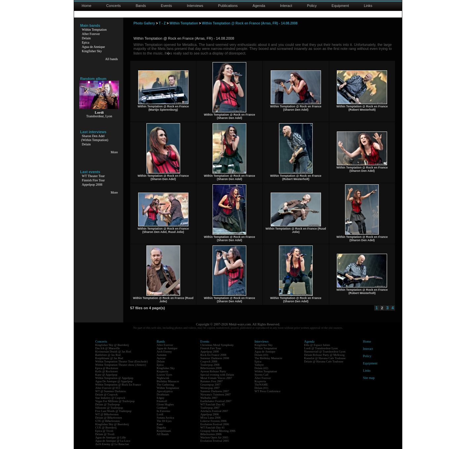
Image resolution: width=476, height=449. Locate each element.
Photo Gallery (144, 23)
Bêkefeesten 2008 (211, 368)
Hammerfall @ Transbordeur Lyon (325, 352)
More (114, 152)
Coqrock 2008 (209, 361)
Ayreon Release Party (213, 371)
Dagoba (161, 428)
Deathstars (163, 394)
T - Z (162, 23)
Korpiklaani (164, 431)
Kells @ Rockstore (106, 371)
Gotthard (162, 408)
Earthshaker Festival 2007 (216, 401)
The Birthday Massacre (268, 358)
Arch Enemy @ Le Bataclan (112, 444)
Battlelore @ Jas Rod (108, 355)
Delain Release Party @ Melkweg (324, 355)
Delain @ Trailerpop (107, 404)
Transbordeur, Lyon (99, 116)
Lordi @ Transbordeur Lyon (321, 348)
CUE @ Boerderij (106, 428)
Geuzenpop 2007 (210, 385)
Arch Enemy (164, 352)
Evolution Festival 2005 (215, 441)
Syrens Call (261, 375)
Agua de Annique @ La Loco (113, 441)
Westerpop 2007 (210, 388)
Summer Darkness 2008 (215, 358)
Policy (312, 6)
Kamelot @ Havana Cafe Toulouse (325, 358)
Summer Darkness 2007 (215, 391)
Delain (86, 38)
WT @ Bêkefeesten (107, 414)
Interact (286, 6)
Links (368, 6)
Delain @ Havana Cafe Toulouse (324, 361)
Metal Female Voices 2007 (216, 378)
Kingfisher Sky (92, 51)
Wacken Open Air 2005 (214, 437)
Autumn (162, 355)
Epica (86, 42)
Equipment (340, 6)
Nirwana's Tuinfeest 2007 (216, 394)
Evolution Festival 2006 (215, 424)
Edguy (161, 398)
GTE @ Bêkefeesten (107, 421)
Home (86, 6)
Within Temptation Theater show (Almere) (121, 365)
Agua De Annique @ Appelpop (114, 381)
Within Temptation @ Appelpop (114, 378)
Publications (228, 6)
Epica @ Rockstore (107, 368)
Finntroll (162, 401)
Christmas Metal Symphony (217, 345)
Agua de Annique (94, 47)
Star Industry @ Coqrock (110, 398)
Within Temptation (94, 30)
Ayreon (161, 358)
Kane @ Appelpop (106, 375)
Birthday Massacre (168, 381)
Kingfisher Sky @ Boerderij (112, 345)
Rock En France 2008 (213, 355)
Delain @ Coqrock (106, 394)
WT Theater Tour (93, 176)
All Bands (163, 434)
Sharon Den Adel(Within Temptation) (95, 138)
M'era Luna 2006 (211, 418)
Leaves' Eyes (164, 375)
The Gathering (165, 385)
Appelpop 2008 (92, 185)
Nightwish (163, 378)
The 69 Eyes (164, 421)
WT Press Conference (268, 391)
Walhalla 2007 (209, 398)
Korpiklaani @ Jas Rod (109, 358)
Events (167, 6)
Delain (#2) (261, 368)
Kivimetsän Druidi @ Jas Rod (113, 352)
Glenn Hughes (165, 404)
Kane (160, 424)
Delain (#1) (261, 388)
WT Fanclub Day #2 (213, 404)
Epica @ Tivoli (104, 431)
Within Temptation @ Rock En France (118, 385)
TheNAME (261, 385)
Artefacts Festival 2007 (214, 411)
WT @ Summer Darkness (111, 391)
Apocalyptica (165, 391)
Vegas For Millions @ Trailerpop (115, 401)
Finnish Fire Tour (94, 180)
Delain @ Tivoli (105, 434)
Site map (369, 378)
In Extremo (163, 411)
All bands (112, 59)
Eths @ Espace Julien (317, 345)
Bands (141, 6)
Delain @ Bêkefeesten (109, 418)
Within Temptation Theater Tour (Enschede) (121, 361)
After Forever (91, 34)
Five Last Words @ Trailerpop (113, 411)
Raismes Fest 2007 (212, 381)
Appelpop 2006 (210, 414)
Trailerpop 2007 (210, 408)
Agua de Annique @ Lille (111, 437)
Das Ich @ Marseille (108, 348)
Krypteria (162, 371)
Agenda (259, 6)
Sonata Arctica (165, 418)
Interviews (195, 6)
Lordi (160, 414)
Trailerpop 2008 (210, 365)
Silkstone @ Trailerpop (109, 408)
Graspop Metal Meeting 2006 (218, 431)
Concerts (113, 6)
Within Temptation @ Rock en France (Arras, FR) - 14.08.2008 (250, 23)
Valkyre (259, 365)
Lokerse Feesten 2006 (213, 421)
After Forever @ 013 (108, 388)
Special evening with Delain (217, 375)
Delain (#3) (261, 355)
